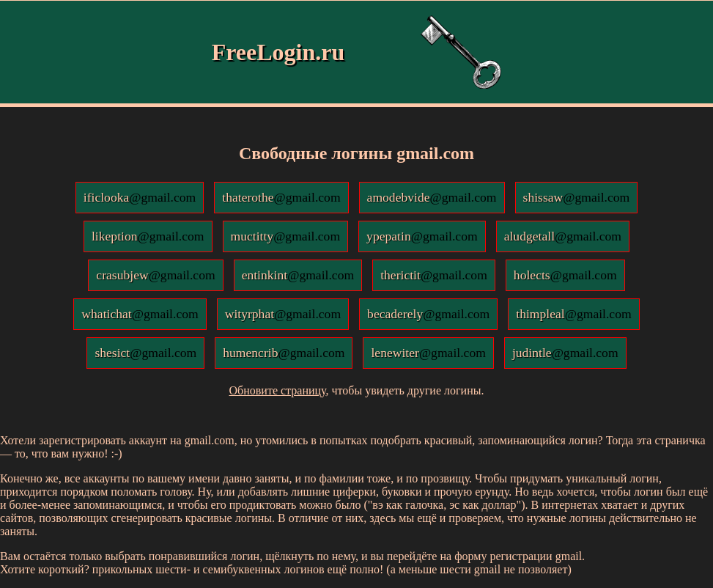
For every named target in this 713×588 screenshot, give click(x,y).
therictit (434, 275)
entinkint (298, 275)
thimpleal (573, 314)
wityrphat (283, 314)
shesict (145, 353)
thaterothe (281, 197)
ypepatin (422, 236)
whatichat (140, 314)
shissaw (577, 197)
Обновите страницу (278, 390)
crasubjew (155, 275)
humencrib (284, 353)
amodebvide (432, 197)
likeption (148, 236)
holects (565, 275)
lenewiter (428, 353)
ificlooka (140, 197)
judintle (565, 353)
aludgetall (563, 236)
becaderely (428, 314)
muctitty (286, 236)
